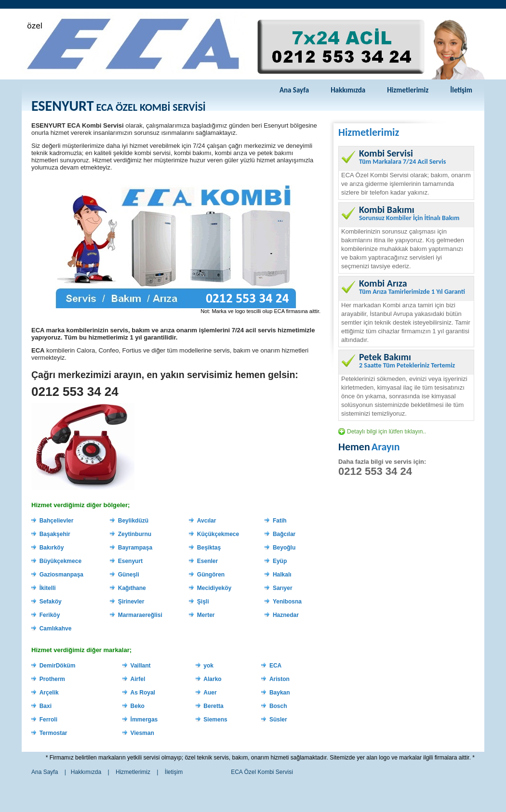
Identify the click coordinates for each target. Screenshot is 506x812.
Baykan (280, 693)
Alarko (212, 679)
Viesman (142, 733)
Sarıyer (283, 588)
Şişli (203, 602)
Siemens (215, 720)
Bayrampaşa (135, 548)
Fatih (280, 521)
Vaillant (141, 666)
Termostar (53, 733)
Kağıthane (132, 588)
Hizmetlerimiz (408, 90)
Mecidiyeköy (214, 588)
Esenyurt (130, 561)
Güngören (211, 575)
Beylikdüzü (133, 521)
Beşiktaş (209, 548)
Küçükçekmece (218, 534)
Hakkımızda (348, 90)
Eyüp (280, 561)
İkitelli (48, 588)
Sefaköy (51, 602)
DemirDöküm (58, 666)
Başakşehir (55, 534)
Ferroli (48, 720)
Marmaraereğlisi (140, 615)
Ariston (280, 679)
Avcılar (207, 521)
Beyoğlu (284, 548)
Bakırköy (52, 548)
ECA (275, 666)
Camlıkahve (56, 629)
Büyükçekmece (60, 561)
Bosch (278, 706)
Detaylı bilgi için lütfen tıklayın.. (386, 432)
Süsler (278, 720)
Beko (138, 706)
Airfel (138, 679)
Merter (206, 615)
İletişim (461, 90)
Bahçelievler (57, 521)
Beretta (213, 706)
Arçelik (49, 693)
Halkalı (282, 575)
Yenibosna (287, 602)
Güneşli (129, 575)
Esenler (207, 561)
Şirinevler (131, 602)
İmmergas (144, 720)
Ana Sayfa (294, 90)
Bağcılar (284, 534)
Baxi (46, 706)
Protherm (52, 679)
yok (208, 666)
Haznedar (286, 615)
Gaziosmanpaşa (61, 575)
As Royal (143, 693)
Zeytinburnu (135, 534)
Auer (210, 693)
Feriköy (50, 615)
